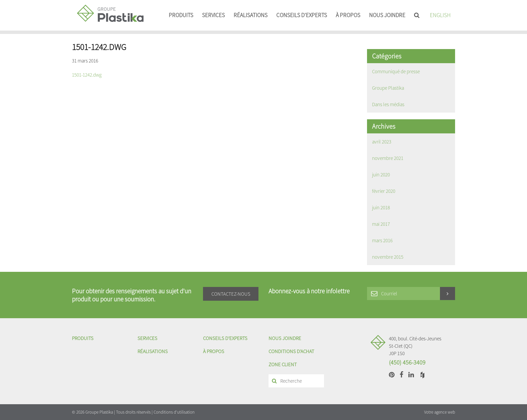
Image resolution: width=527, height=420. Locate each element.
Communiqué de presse (396, 71)
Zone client (283, 364)
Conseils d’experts (302, 15)
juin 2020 (381, 175)
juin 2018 (381, 207)
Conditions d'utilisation (174, 412)
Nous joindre (387, 15)
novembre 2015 (388, 257)
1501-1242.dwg (87, 75)
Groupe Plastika (388, 88)
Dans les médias (388, 104)
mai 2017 (381, 224)
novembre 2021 (388, 158)
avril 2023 (382, 142)
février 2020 (384, 191)
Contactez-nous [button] (231, 294)
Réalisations (251, 15)
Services (213, 15)
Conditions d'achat (291, 351)
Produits (181, 15)
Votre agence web (440, 412)
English (440, 15)
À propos (348, 15)
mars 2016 (382, 240)
